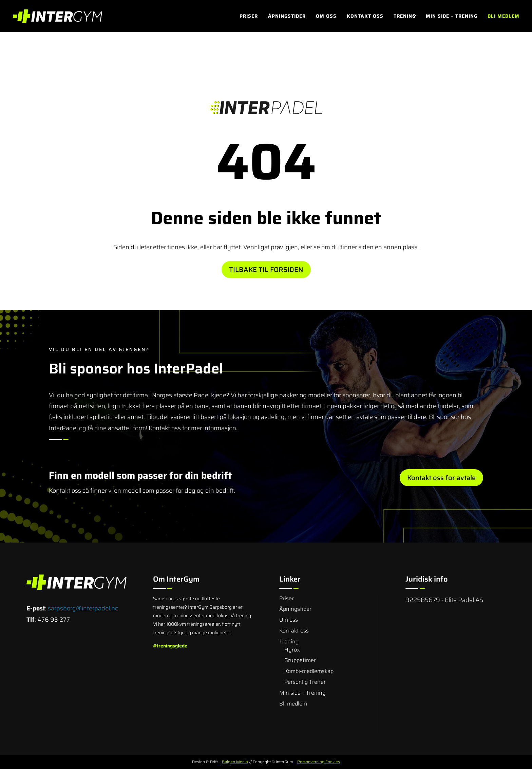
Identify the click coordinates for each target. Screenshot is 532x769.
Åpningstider (287, 17)
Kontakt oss (365, 17)
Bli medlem (503, 17)
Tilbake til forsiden (266, 270)
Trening (405, 17)
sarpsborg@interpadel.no (83, 608)
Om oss (326, 17)
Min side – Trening (452, 17)
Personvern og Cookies (319, 762)
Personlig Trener (305, 682)
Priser (249, 17)
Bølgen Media (235, 762)
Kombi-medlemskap (309, 671)
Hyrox (292, 650)
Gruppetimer (300, 660)
